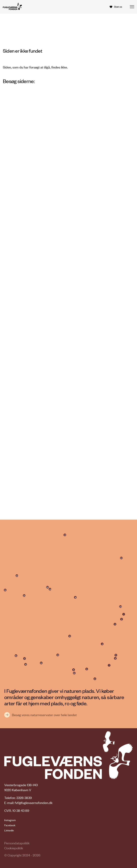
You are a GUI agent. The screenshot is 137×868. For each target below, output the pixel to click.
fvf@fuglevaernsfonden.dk (34, 803)
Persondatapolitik (17, 843)
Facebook (10, 825)
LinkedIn (9, 830)
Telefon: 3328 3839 (18, 798)
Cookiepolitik (14, 848)
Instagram (10, 820)
